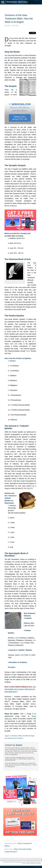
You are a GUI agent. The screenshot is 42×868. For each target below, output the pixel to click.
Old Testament (19, 738)
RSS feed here (27, 765)
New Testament (9, 738)
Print (13, 26)
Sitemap (38, 862)
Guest (8, 26)
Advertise (39, 863)
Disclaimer (33, 863)
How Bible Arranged (28, 736)
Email (17, 26)
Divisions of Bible (17, 736)
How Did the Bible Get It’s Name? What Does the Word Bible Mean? (20, 689)
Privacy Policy (26, 863)
